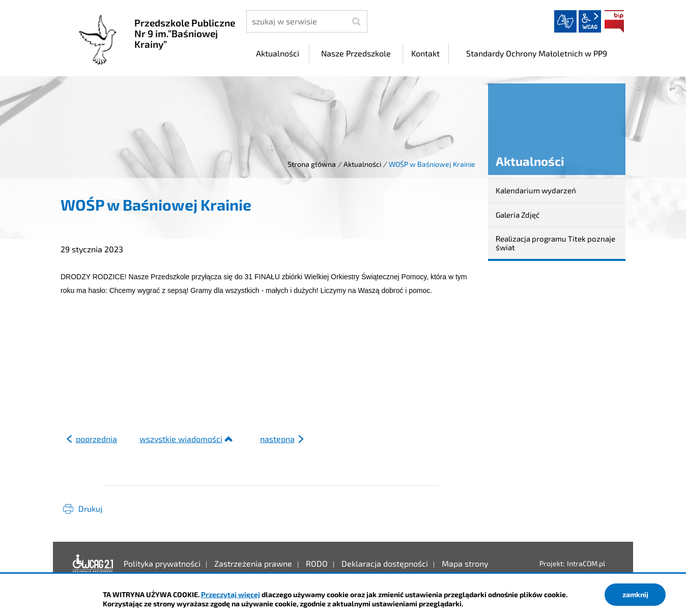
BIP (614, 21)
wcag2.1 (590, 21)
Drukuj (90, 508)
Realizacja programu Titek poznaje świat (555, 243)
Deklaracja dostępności (93, 564)
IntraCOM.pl (586, 563)
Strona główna (312, 164)
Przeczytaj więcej (231, 594)
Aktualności (362, 164)
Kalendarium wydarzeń (536, 190)
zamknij (635, 594)
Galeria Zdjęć (518, 215)
